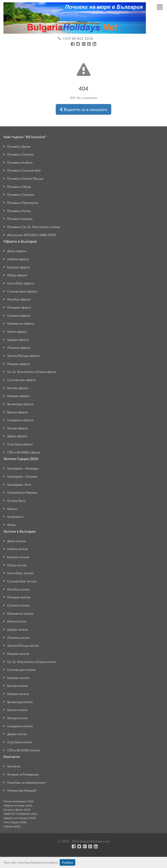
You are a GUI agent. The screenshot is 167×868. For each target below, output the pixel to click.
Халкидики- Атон (19, 485)
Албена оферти (18, 259)
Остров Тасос (16, 501)
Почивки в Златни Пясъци (25, 179)
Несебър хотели (18, 589)
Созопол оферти (19, 316)
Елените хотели (18, 557)
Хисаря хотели (17, 718)
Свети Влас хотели (20, 573)
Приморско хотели (20, 613)
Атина (11, 525)
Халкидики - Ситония (22, 476)
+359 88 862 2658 (75, 38)
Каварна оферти (18, 396)
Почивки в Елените (21, 154)
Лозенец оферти (19, 348)
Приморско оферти (21, 323)
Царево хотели (18, 630)
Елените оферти (19, 267)
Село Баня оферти (20, 444)
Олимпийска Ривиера (22, 493)
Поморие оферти (19, 307)
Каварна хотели (18, 694)
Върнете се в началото (83, 109)
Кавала (12, 509)
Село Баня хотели (20, 742)
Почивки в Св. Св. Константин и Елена (34, 227)
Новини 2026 (12, 826)
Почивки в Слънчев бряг (24, 170)
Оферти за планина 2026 (20, 818)
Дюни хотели (16, 541)
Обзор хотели (17, 565)
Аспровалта (15, 517)
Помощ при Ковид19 (22, 790)
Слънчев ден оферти (22, 380)
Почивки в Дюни (19, 147)
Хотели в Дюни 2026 (17, 810)
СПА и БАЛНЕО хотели (23, 750)
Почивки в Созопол (21, 195)
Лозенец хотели (18, 638)
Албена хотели (18, 549)
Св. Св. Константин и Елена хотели (31, 662)
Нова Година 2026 (15, 822)
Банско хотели (17, 710)
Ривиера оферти (18, 364)
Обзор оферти (17, 275)
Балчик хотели (17, 686)
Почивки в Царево (20, 219)
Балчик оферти (18, 388)
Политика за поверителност (27, 783)
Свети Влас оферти (21, 283)
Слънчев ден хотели (21, 670)
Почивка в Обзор (19, 187)
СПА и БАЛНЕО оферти (24, 452)
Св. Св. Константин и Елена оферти (32, 372)
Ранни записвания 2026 (19, 801)
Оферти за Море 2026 (18, 805)
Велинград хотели (20, 702)
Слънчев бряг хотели (22, 581)
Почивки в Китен (19, 211)
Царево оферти (18, 340)
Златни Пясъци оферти (23, 356)
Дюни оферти (17, 251)
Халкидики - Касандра (23, 468)
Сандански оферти (20, 420)
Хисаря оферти (18, 428)
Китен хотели (17, 621)
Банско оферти (18, 412)
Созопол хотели (18, 605)
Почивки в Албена (20, 163)
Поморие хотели (19, 597)
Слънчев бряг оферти (22, 291)
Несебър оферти (19, 299)
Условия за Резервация (23, 774)
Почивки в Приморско (23, 203)
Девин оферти (17, 436)
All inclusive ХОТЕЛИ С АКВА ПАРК (32, 235)
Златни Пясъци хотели (23, 646)
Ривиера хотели (18, 654)
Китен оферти (17, 332)
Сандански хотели (20, 726)
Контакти (14, 766)
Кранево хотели (18, 678)
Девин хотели (17, 734)
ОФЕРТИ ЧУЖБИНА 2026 (20, 814)
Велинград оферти (20, 404)
